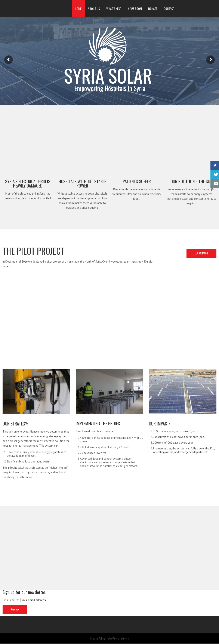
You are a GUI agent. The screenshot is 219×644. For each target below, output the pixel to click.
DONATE (153, 8)
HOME (78, 8)
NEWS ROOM (135, 8)
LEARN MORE (201, 253)
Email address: (12, 600)
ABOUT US (94, 8)
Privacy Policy (97, 639)
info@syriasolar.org (118, 639)
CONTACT (169, 8)
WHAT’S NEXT (114, 8)
